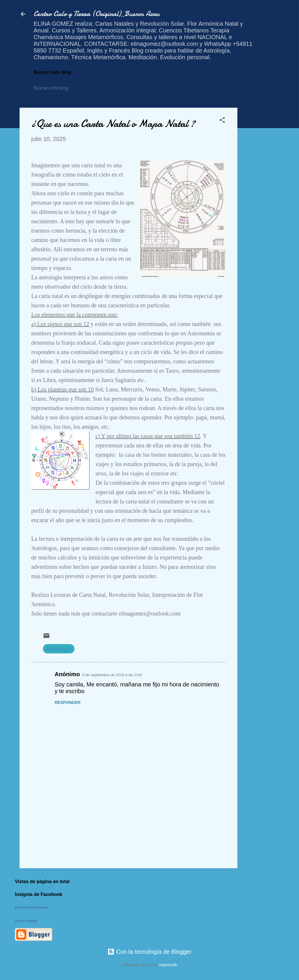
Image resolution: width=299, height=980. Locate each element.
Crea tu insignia (26, 921)
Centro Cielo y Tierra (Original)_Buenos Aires (97, 14)
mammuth (168, 965)
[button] (222, 121)
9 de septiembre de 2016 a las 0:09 (112, 675)
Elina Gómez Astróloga (31, 907)
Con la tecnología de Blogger (149, 952)
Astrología (59, 649)
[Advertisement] (261, 195)
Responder (68, 702)
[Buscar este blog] (60, 88)
